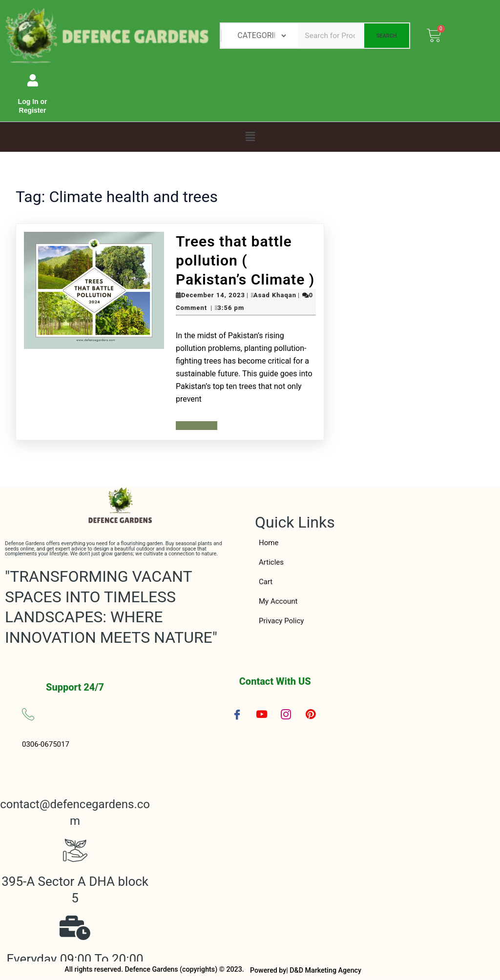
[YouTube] (262, 714)
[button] (250, 137)
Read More (197, 425)
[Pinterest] (311, 715)
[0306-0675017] (28, 714)
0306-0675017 (46, 744)
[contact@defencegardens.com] (75, 773)
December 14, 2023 (213, 295)
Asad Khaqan (275, 295)
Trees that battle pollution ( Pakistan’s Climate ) (245, 260)
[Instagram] (286, 714)
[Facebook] (237, 714)
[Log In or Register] (32, 80)
